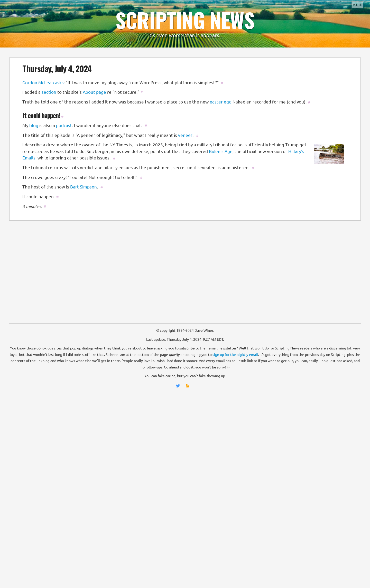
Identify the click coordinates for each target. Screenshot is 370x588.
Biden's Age (221, 151)
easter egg (221, 102)
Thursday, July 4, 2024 (57, 68)
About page (94, 92)
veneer (185, 135)
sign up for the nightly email (235, 355)
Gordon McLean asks (43, 83)
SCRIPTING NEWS (185, 20)
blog (34, 125)
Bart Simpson (84, 187)
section (49, 92)
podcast (64, 125)
